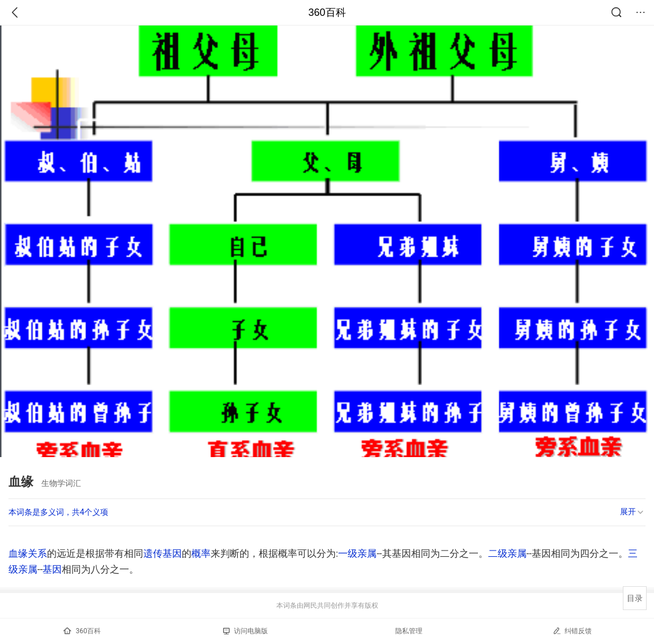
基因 (52, 569)
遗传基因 (163, 553)
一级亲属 (357, 553)
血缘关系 (28, 553)
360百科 (327, 12)
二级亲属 (507, 553)
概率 (201, 553)
